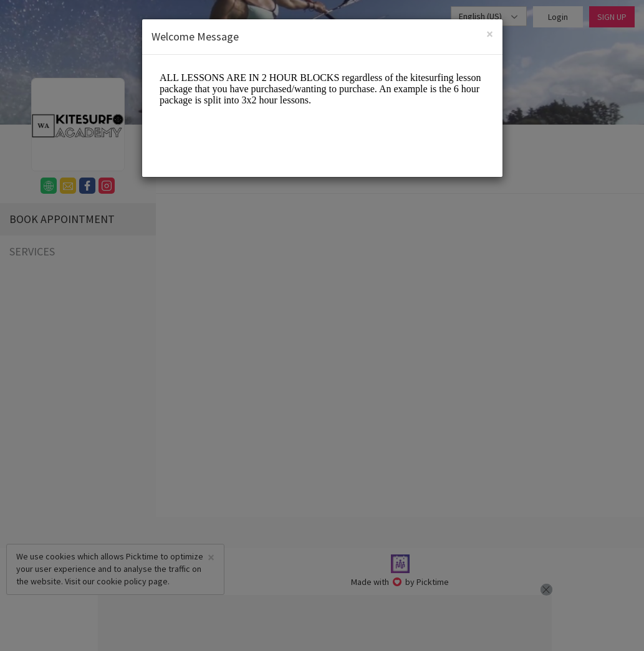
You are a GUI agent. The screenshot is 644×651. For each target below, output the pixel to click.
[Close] (490, 34)
